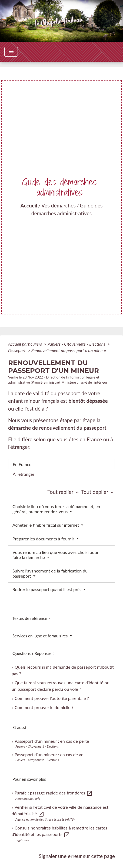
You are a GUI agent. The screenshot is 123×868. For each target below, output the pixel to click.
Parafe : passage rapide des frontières (54, 793)
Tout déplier (98, 492)
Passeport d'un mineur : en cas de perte (52, 741)
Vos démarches (59, 205)
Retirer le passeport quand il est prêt (47, 589)
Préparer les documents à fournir (44, 539)
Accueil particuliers (26, 344)
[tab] (61, 464)
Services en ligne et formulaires (41, 636)
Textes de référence (30, 618)
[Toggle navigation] (11, 52)
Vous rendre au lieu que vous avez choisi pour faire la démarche (55, 555)
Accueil (29, 205)
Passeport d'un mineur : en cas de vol (50, 754)
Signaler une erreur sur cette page (77, 856)
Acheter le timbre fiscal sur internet (46, 525)
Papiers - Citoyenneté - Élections (77, 344)
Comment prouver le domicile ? (44, 707)
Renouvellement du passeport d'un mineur (69, 350)
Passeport (17, 350)
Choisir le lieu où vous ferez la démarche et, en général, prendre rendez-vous (56, 509)
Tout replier (64, 492)
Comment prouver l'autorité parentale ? (52, 698)
